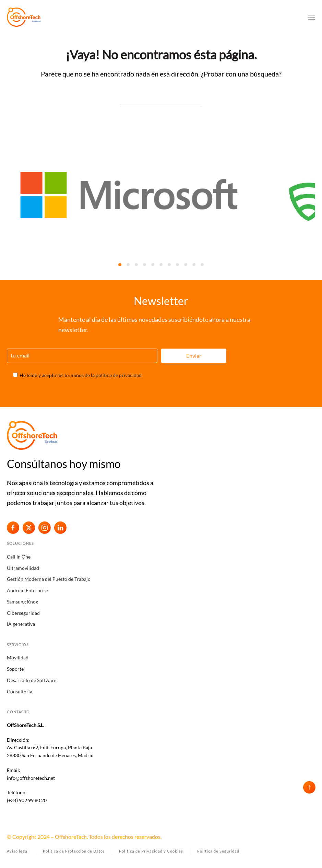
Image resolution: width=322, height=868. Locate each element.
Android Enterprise (27, 590)
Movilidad (18, 658)
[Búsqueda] (161, 99)
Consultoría (20, 691)
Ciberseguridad (23, 613)
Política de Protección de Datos (74, 851)
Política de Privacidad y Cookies (151, 851)
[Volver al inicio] (24, 17)
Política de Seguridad (218, 851)
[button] (312, 17)
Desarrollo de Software (32, 680)
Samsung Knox (22, 602)
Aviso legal (18, 851)
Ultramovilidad (23, 568)
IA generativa (21, 624)
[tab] (120, 265)
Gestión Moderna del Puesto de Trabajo (49, 579)
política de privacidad (119, 375)
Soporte (15, 669)
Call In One (19, 557)
